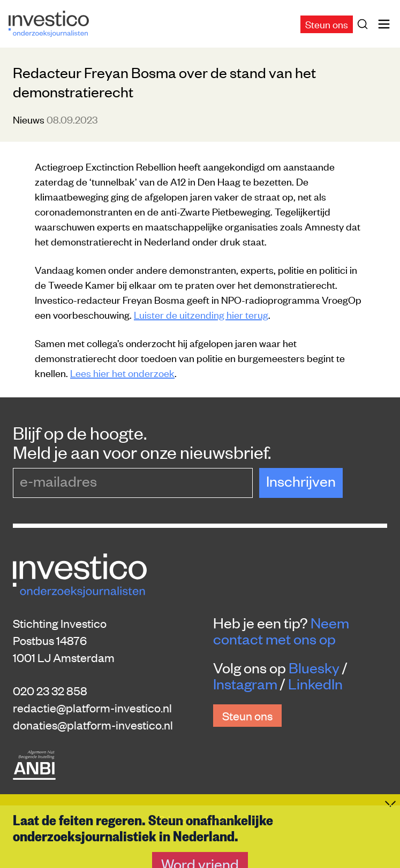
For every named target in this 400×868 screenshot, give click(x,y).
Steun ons (327, 24)
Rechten (224, 819)
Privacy (176, 819)
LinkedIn (315, 683)
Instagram (245, 683)
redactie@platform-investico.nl (92, 708)
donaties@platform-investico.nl (93, 725)
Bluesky (314, 667)
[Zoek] (365, 24)
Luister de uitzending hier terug (201, 314)
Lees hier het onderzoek (122, 372)
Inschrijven (301, 481)
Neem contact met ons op (281, 631)
